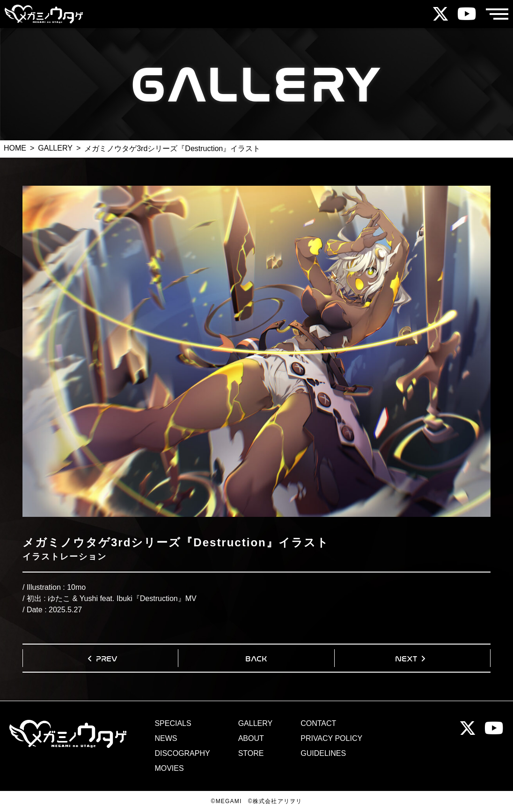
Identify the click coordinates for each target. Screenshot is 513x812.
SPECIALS (173, 724)
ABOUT (251, 739)
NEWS (166, 739)
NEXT (406, 658)
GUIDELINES (323, 754)
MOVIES (169, 768)
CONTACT (318, 724)
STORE (251, 754)
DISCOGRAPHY (182, 754)
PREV (107, 658)
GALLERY (55, 148)
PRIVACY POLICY (331, 739)
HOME (15, 148)
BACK (256, 658)
